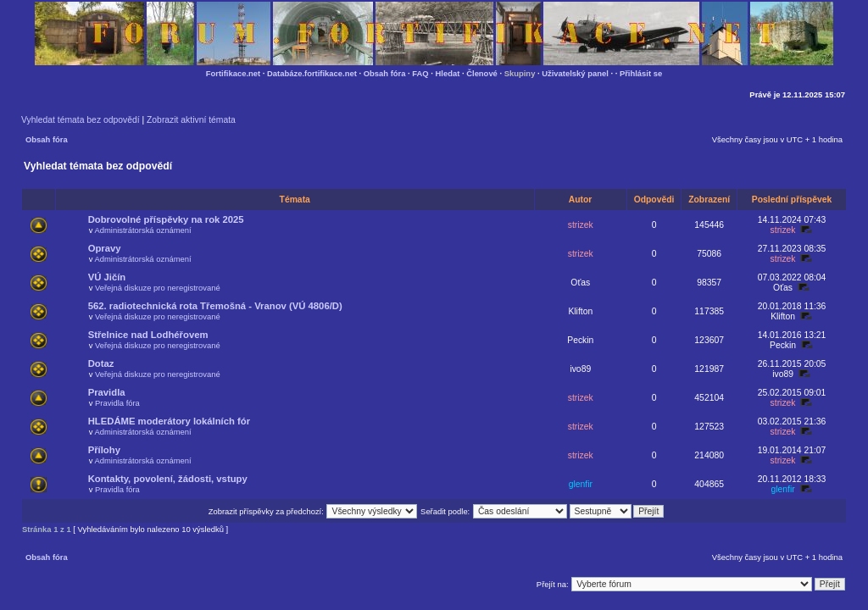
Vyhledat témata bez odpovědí (81, 120)
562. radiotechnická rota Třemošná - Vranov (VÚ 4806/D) (215, 306)
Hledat (448, 73)
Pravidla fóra (117, 403)
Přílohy (104, 450)
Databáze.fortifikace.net (312, 73)
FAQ (420, 73)
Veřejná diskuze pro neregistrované (158, 288)
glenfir (581, 484)
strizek (581, 225)
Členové (482, 73)
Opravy (105, 248)
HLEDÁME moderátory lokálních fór (169, 421)
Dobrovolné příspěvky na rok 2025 (166, 219)
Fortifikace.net (233, 73)
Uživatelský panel (575, 73)
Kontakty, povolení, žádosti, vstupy (168, 479)
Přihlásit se (641, 73)
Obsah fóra (385, 73)
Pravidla (107, 392)
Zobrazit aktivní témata (191, 120)
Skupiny (520, 73)
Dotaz (101, 363)
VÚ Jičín (107, 277)
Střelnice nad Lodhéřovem (148, 335)
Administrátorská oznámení (142, 230)
